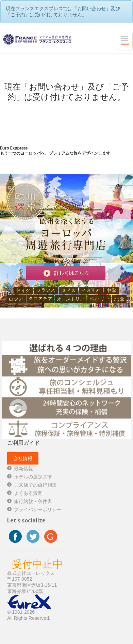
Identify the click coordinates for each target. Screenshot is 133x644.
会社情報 (23, 458)
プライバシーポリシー (38, 509)
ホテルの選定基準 (33, 477)
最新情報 (23, 469)
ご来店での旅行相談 (35, 485)
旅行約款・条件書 (33, 501)
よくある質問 (28, 493)
